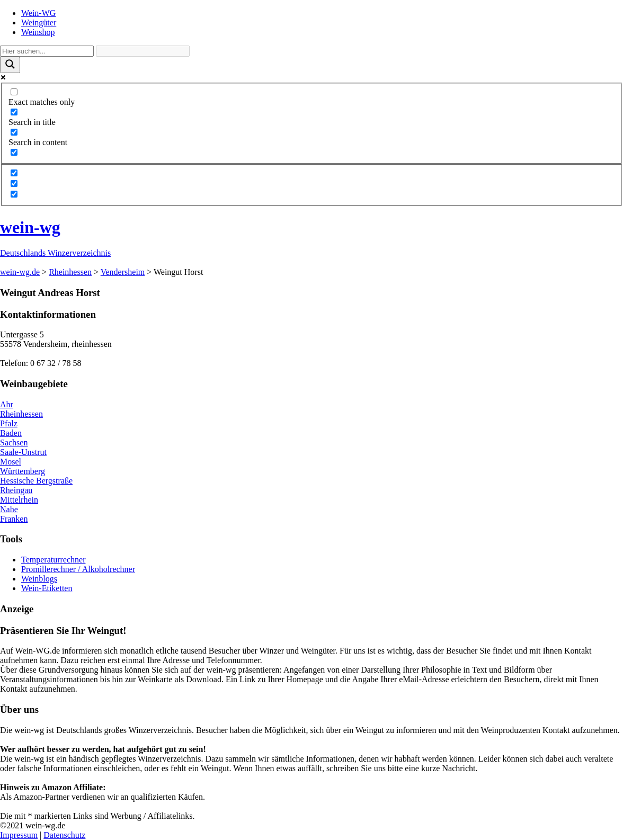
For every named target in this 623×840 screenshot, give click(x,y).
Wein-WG (38, 13)
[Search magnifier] (10, 65)
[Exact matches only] (14, 92)
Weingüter (39, 23)
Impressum (19, 835)
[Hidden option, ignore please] (14, 173)
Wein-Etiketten (47, 588)
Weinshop (38, 32)
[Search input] (47, 51)
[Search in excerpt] (14, 152)
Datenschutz (64, 835)
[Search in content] (14, 132)
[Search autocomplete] (143, 51)
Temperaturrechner (53, 560)
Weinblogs (39, 579)
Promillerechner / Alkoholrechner (78, 569)
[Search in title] (14, 112)
